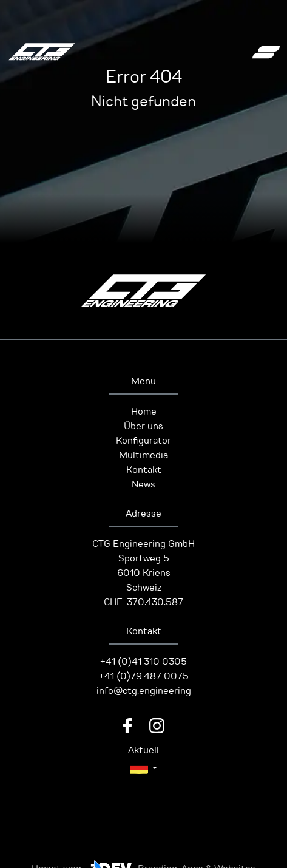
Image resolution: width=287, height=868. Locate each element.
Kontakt (144, 470)
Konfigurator (143, 441)
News (143, 484)
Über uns (143, 426)
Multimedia (143, 455)
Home (144, 412)
